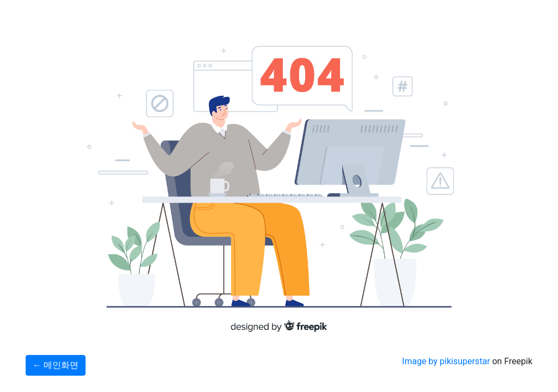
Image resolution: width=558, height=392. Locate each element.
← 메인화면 (56, 365)
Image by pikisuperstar (446, 361)
